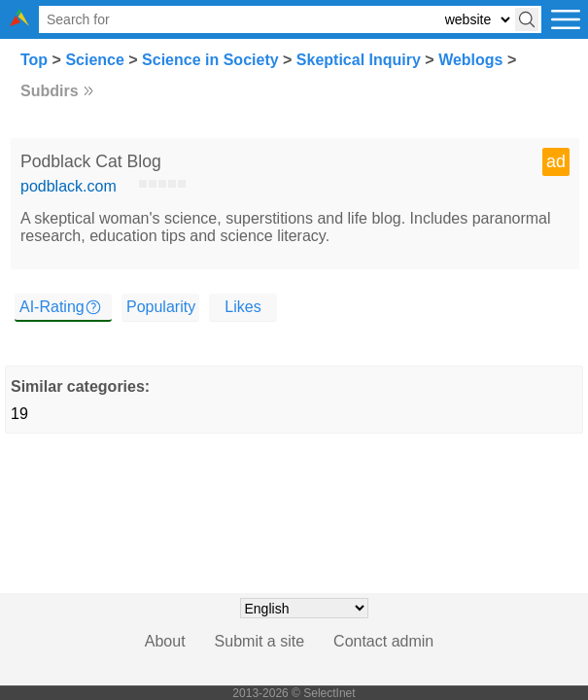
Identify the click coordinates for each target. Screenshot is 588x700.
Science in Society (210, 60)
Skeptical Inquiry (359, 60)
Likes (242, 307)
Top (34, 60)
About (165, 641)
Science (94, 60)
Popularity (161, 307)
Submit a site (259, 641)
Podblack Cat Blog (91, 161)
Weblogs (470, 60)
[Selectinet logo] (19, 21)
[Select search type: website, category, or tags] (477, 20)
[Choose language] (304, 608)
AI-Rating (52, 307)
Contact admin (383, 641)
